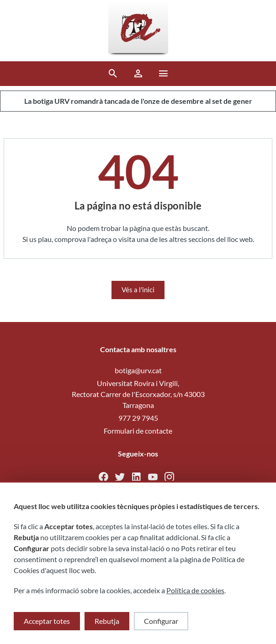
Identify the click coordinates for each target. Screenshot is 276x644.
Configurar (161, 621)
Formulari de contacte (138, 431)
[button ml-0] (163, 75)
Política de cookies (195, 590)
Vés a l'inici (138, 290)
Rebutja (107, 621)
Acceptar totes (47, 621)
